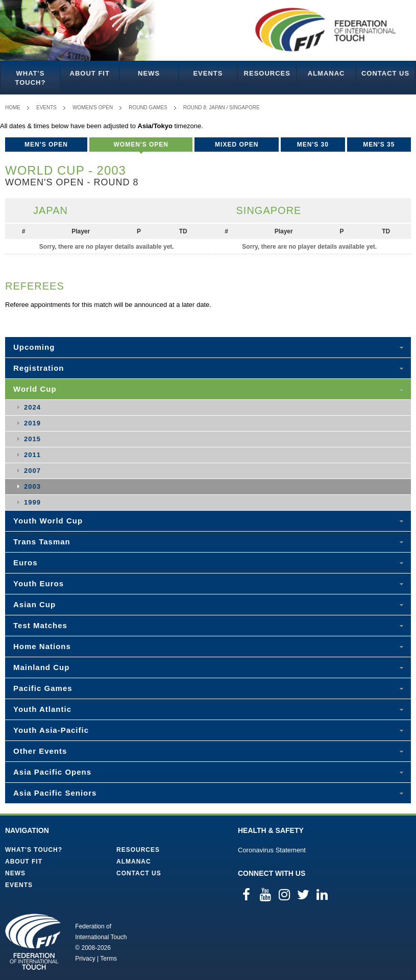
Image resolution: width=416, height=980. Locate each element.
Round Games (148, 107)
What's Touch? (30, 78)
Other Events (40, 751)
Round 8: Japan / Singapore (222, 107)
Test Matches (40, 625)
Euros (26, 563)
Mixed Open (237, 145)
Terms (108, 959)
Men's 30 (313, 145)
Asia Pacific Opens (52, 772)
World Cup (35, 389)
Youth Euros (39, 583)
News (149, 73)
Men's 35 (379, 145)
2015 (32, 439)
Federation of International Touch (33, 942)
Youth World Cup (48, 521)
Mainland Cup (41, 667)
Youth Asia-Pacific (51, 730)
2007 (32, 471)
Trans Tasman (42, 542)
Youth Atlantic (42, 709)
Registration (39, 368)
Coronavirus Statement (272, 850)
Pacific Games (43, 688)
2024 (32, 407)
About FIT (90, 73)
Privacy (85, 959)
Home (13, 107)
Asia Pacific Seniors (55, 793)
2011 (32, 455)
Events (208, 73)
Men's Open (46, 145)
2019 (32, 423)
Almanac (326, 73)
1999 (32, 502)
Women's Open (93, 107)
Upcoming (34, 347)
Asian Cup (34, 604)
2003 (32, 486)
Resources (267, 73)
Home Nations (42, 646)
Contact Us (385, 73)
